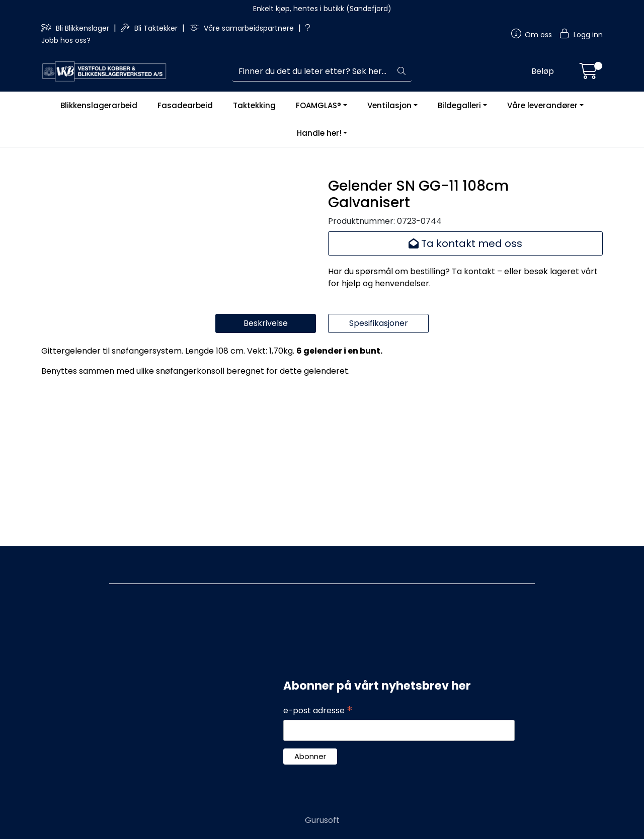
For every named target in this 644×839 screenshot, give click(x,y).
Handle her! (319, 133)
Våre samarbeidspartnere (243, 28)
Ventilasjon (389, 105)
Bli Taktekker (150, 28)
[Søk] (312, 71)
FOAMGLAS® (318, 105)
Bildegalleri (459, 105)
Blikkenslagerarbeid (99, 105)
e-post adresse (318, 711)
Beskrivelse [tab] (266, 481)
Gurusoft (322, 820)
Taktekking (254, 105)
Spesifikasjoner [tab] (379, 481)
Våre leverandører (542, 105)
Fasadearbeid (185, 105)
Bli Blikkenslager (76, 28)
